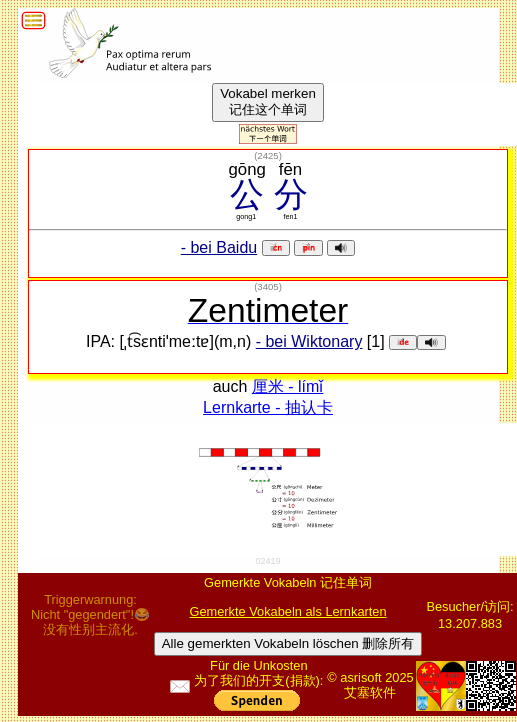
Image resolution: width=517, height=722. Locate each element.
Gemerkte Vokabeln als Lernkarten (288, 611)
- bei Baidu (219, 247)
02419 (268, 561)
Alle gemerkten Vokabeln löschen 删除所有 (288, 643)
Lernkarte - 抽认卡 (268, 407)
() (268, 155)
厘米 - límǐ (288, 386)
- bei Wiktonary (309, 341)
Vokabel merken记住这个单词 (268, 101)
